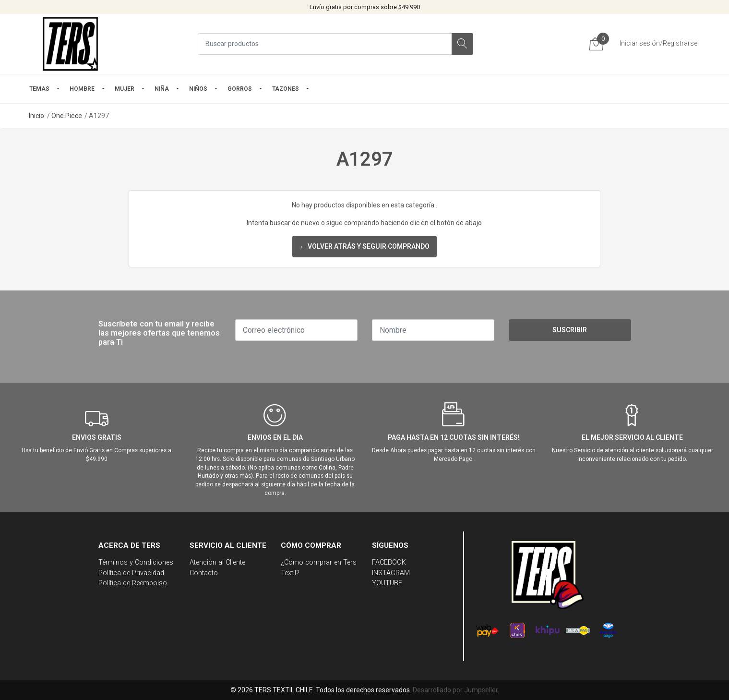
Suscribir (570, 330)
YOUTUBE (387, 583)
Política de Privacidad (131, 573)
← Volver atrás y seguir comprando (364, 246)
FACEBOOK (389, 562)
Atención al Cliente (217, 562)
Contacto (204, 573)
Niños (198, 89)
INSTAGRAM (391, 573)
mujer (125, 89)
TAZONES (286, 89)
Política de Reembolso (133, 583)
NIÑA (162, 89)
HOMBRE (82, 89)
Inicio (36, 116)
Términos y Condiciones (136, 562)
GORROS (240, 89)
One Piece (67, 116)
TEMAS (39, 89)
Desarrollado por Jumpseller (455, 690)
